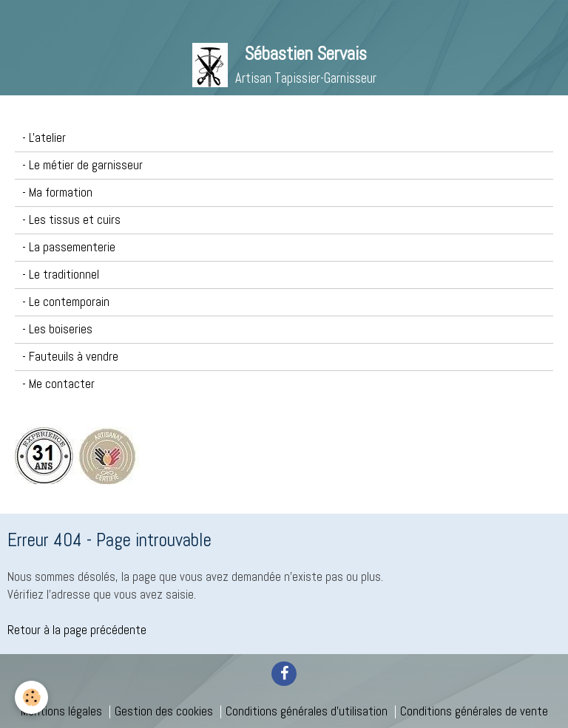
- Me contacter (58, 384)
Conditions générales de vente (474, 711)
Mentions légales (61, 711)
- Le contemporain (66, 302)
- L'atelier (44, 138)
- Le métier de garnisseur (82, 165)
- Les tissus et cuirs (71, 220)
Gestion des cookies (164, 711)
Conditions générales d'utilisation (307, 711)
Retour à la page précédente (77, 630)
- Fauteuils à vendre (70, 357)
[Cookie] (31, 697)
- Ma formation (57, 193)
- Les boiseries (57, 329)
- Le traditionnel (61, 275)
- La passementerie (69, 247)
